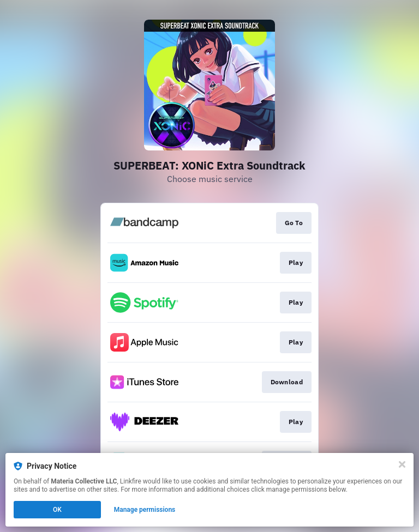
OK (57, 510)
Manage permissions (145, 510)
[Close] (402, 464)
